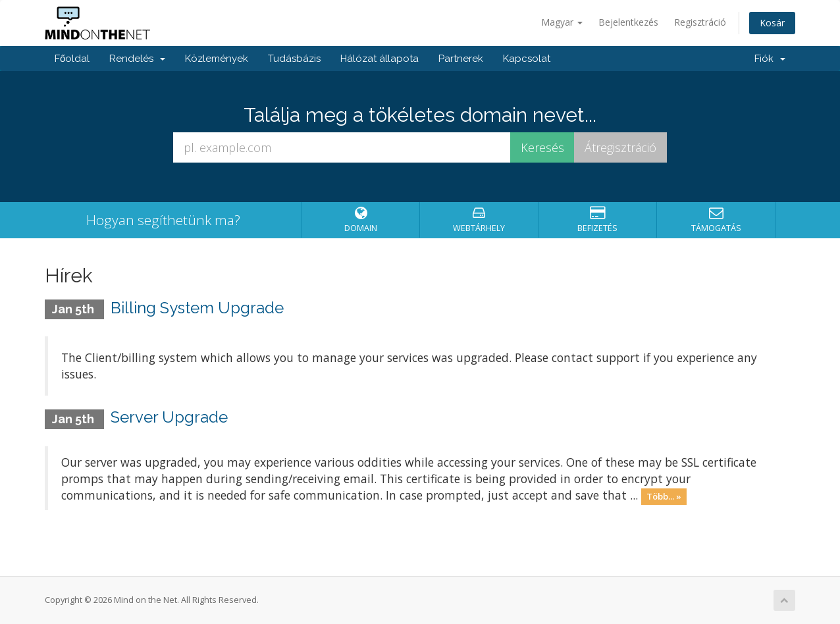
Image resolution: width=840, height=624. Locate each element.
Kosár (772, 23)
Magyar (562, 22)
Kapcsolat (527, 59)
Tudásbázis (294, 59)
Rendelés (137, 59)
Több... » (664, 496)
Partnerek (461, 59)
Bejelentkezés (628, 22)
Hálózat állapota (380, 59)
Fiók (770, 59)
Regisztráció (700, 22)
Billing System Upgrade (197, 308)
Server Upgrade (169, 417)
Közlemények (217, 59)
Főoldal (72, 59)
